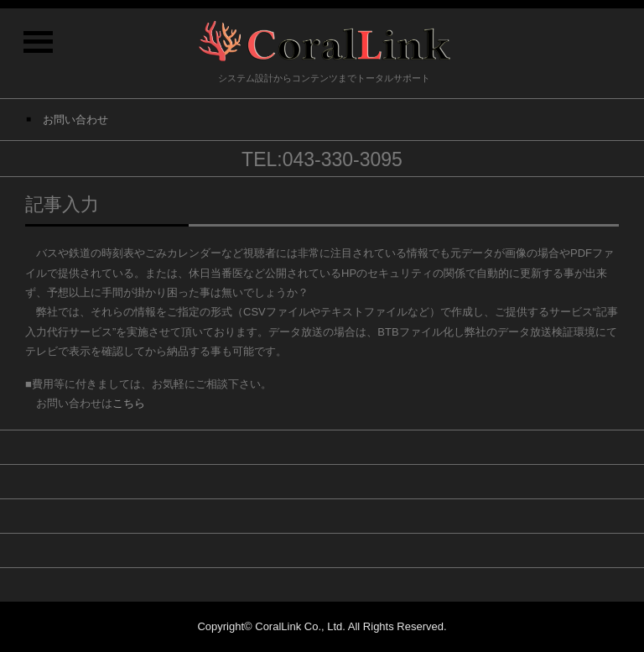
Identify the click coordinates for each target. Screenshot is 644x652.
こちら (129, 403)
